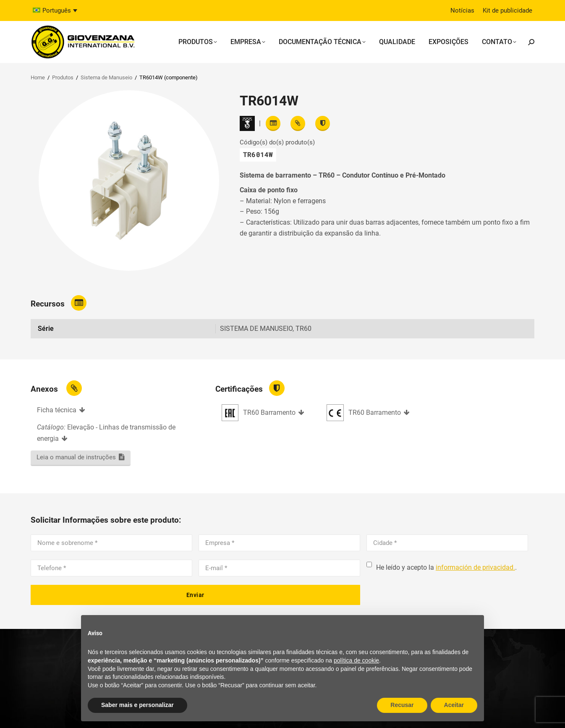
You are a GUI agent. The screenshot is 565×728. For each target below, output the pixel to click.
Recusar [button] (402, 705)
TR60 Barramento (269, 412)
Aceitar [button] (454, 705)
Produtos (63, 77)
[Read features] (273, 123)
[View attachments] (298, 123)
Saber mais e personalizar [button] (137, 705)
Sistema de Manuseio (106, 77)
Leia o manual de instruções (76, 457)
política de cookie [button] (356, 660)
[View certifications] (323, 123)
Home (38, 77)
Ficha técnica (57, 410)
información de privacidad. (475, 567)
